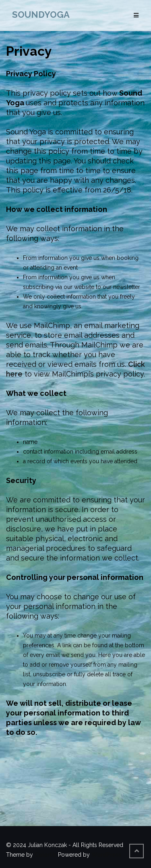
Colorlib (46, 855)
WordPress (106, 855)
